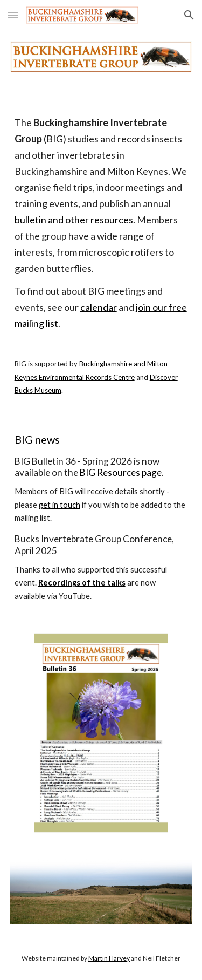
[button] (13, 15)
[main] (101, 256)
